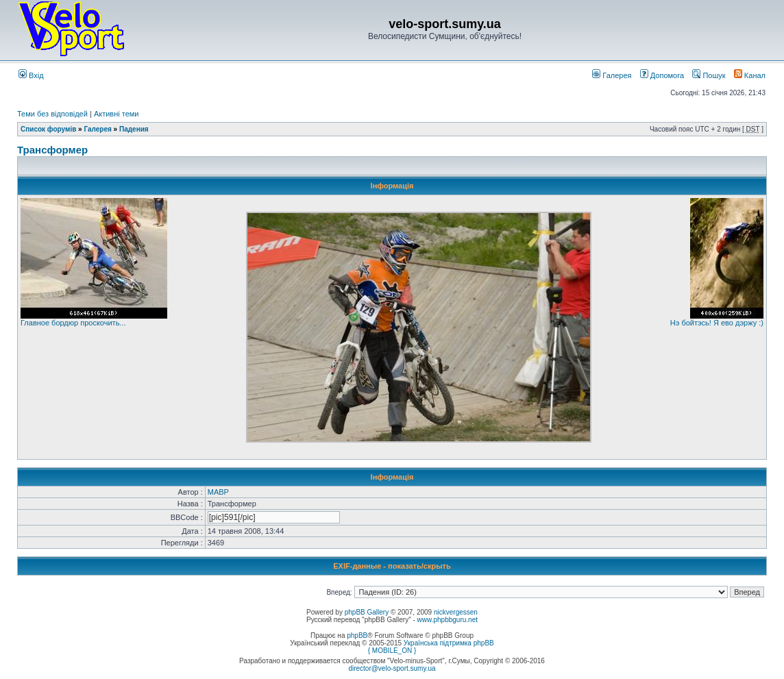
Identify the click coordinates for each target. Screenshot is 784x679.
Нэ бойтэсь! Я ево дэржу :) (717, 323)
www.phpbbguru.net (448, 620)
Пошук (709, 75)
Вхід (31, 75)
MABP (218, 492)
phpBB (357, 635)
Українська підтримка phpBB (449, 643)
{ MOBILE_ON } (392, 651)
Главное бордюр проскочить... (73, 323)
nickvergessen (456, 612)
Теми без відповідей (52, 114)
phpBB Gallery (367, 612)
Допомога (662, 75)
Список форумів (48, 129)
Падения (134, 129)
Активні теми (117, 114)
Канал (750, 75)
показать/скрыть (419, 566)
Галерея (612, 75)
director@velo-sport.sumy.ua (392, 668)
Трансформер (52, 150)
